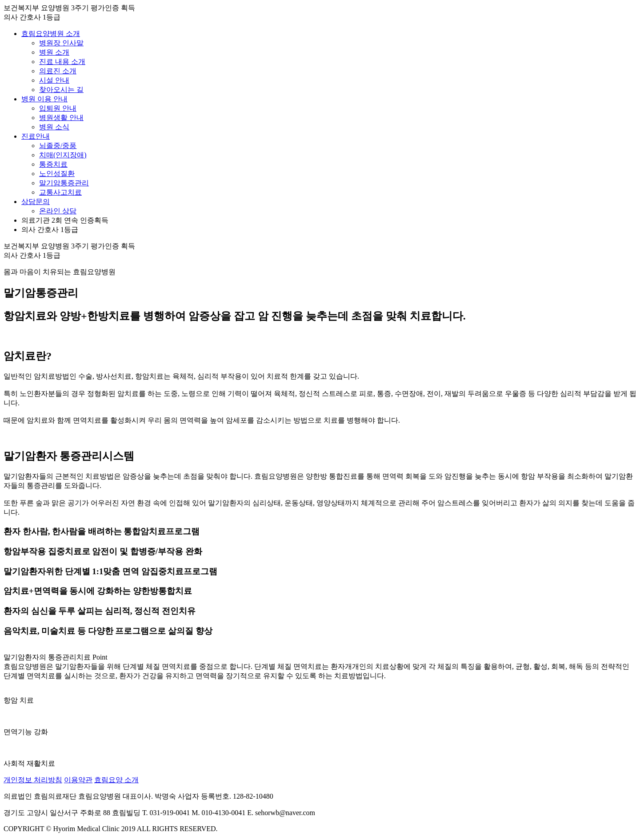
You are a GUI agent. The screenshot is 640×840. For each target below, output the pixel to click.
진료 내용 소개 (62, 62)
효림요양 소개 (116, 780)
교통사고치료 (60, 192)
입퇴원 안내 (58, 108)
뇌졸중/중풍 (58, 146)
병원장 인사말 (61, 43)
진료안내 (36, 136)
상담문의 (36, 202)
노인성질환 (57, 174)
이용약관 (78, 780)
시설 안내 (54, 80)
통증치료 (53, 164)
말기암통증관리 (64, 183)
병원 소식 (54, 127)
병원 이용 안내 (44, 99)
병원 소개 (54, 52)
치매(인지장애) (63, 155)
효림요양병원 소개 (51, 34)
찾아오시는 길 (61, 90)
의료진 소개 (58, 71)
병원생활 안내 (61, 118)
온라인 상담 (58, 211)
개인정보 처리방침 (33, 780)
